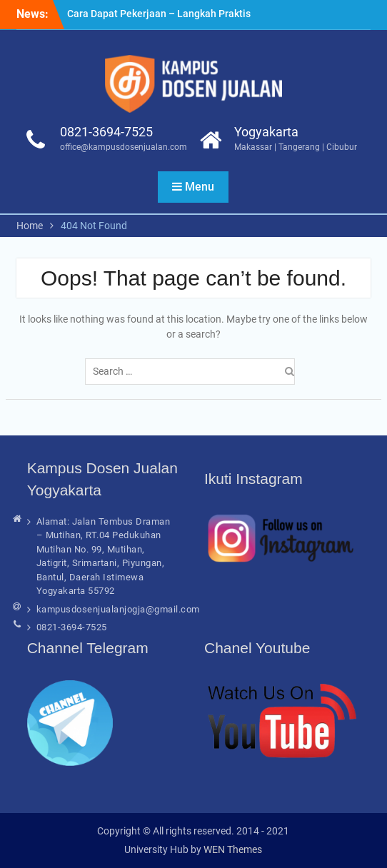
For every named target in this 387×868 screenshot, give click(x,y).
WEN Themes (233, 849)
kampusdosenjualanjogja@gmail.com (118, 609)
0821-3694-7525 (106, 132)
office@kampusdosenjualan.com (124, 147)
